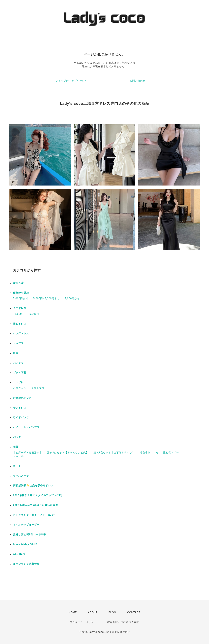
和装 (16, 447)
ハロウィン (20, 388)
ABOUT (93, 612)
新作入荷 (18, 283)
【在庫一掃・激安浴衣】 (28, 453)
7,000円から (72, 298)
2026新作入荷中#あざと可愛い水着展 (36, 505)
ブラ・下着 (20, 373)
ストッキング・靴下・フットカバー (34, 515)
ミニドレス (20, 308)
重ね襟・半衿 (171, 453)
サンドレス (20, 408)
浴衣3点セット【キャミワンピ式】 (68, 453)
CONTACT (134, 612)
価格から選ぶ (21, 293)
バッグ (17, 437)
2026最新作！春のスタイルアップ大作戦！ (39, 495)
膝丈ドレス (20, 324)
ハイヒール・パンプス (26, 427)
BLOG (112, 612)
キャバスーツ (21, 476)
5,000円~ (35, 314)
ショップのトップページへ (71, 81)
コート (17, 466)
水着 (16, 353)
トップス (18, 343)
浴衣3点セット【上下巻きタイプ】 (114, 453)
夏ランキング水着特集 (26, 564)
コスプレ (18, 382)
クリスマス (38, 388)
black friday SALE (25, 544)
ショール (18, 456)
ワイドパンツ (21, 418)
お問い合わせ (138, 81)
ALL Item (19, 554)
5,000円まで (21, 298)
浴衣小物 (145, 453)
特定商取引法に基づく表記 (123, 622)
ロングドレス (21, 334)
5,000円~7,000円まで (46, 298)
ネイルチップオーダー (26, 525)
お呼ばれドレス (22, 398)
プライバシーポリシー (83, 622)
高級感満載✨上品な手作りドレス (33, 486)
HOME (73, 612)
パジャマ (18, 363)
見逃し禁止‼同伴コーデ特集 (30, 535)
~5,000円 (19, 314)
